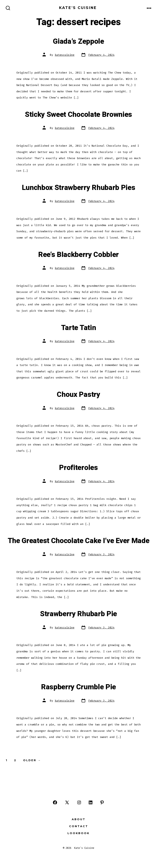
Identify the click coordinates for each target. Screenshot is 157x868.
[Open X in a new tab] (67, 802)
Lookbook (78, 833)
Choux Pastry (78, 395)
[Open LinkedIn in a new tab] (91, 802)
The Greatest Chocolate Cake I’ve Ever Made (79, 541)
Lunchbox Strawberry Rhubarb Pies (79, 188)
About (79, 819)
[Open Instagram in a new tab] (79, 802)
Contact (79, 826)
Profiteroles (78, 468)
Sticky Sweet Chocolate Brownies (78, 115)
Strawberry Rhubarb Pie (78, 614)
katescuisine (65, 55)
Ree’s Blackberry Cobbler (78, 255)
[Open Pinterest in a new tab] (102, 802)
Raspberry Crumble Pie (78, 687)
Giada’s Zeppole (78, 41)
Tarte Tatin (78, 328)
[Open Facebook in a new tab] (55, 802)
